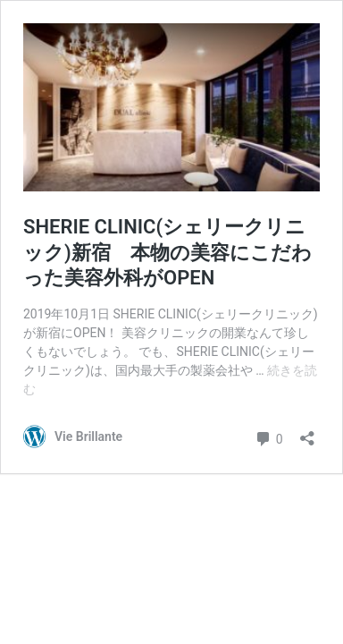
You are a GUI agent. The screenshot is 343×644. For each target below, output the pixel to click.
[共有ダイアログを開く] (307, 432)
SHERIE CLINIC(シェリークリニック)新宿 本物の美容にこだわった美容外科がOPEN (167, 252)
